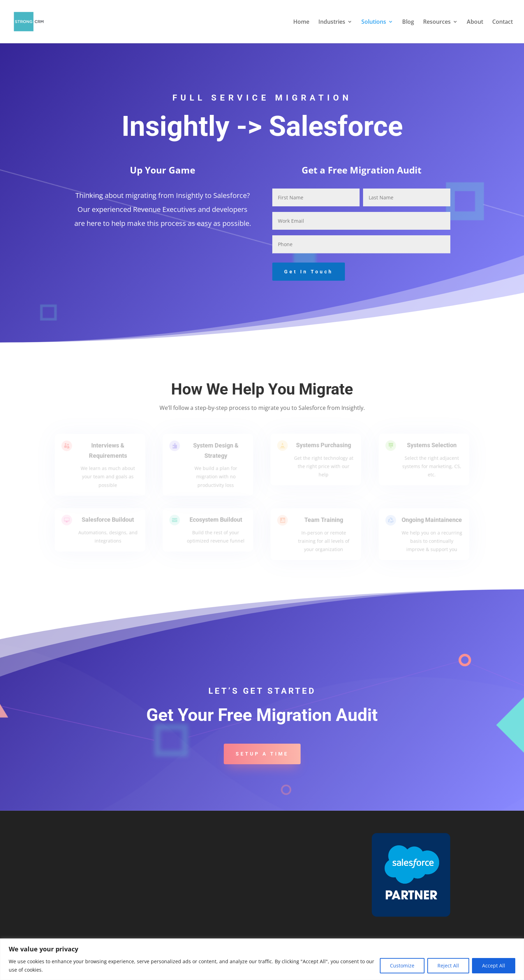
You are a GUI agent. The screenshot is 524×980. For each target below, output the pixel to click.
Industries (332, 22)
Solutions (374, 22)
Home (301, 22)
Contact (503, 22)
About (475, 22)
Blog (408, 22)
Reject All (448, 966)
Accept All (494, 966)
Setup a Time (262, 754)
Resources (437, 22)
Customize (402, 966)
